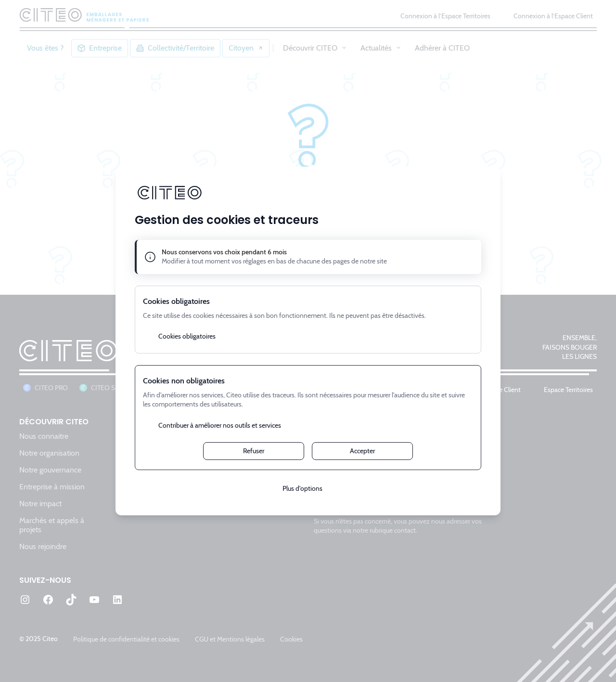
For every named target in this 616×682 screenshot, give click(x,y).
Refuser (254, 451)
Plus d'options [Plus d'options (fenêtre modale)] (302, 488)
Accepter (362, 451)
